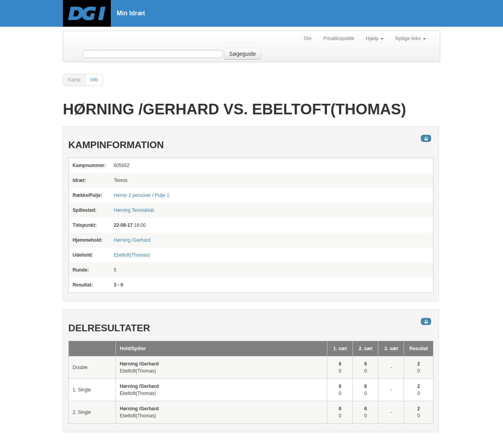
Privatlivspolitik (339, 39)
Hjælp (375, 39)
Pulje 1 (162, 195)
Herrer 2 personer (132, 195)
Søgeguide (242, 54)
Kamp (74, 80)
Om (307, 39)
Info (94, 80)
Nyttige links (411, 39)
